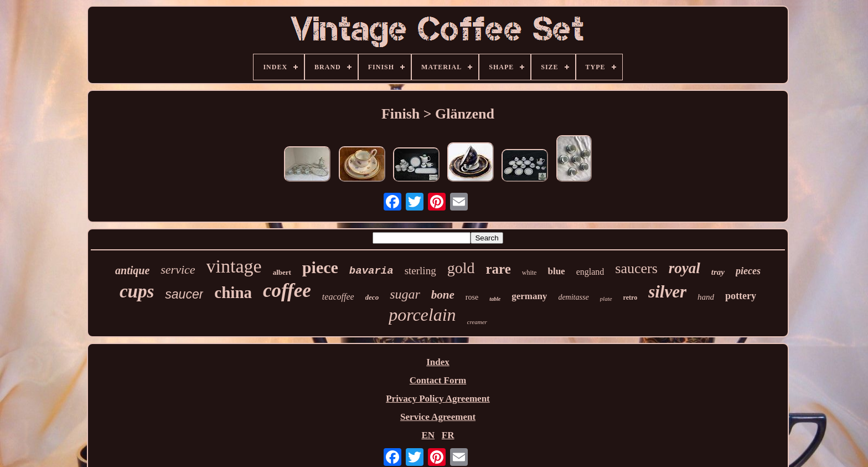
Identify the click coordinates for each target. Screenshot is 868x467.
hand (706, 297)
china (233, 292)
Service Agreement (438, 417)
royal (684, 268)
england (590, 272)
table (495, 299)
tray (718, 272)
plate (606, 299)
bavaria (371, 271)
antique (132, 270)
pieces (748, 271)
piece (320, 267)
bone (443, 295)
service (178, 270)
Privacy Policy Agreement (438, 399)
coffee (287, 291)
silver (667, 292)
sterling (420, 271)
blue (556, 271)
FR (448, 435)
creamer (477, 322)
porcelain (422, 315)
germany (529, 296)
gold (461, 268)
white (529, 273)
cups (137, 291)
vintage (234, 266)
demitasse (573, 297)
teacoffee (338, 297)
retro (631, 297)
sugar (405, 294)
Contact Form (438, 380)
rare (498, 269)
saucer (184, 294)
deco (372, 297)
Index (438, 362)
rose (472, 297)
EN (428, 435)
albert (282, 272)
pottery (741, 296)
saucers (636, 268)
